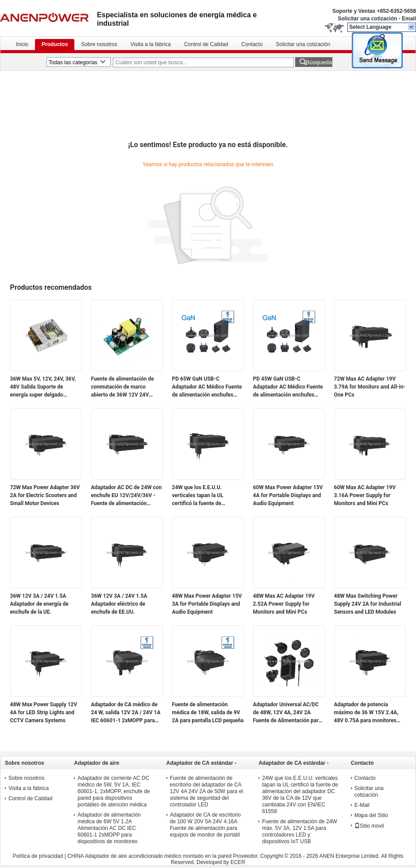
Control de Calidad (206, 44)
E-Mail (362, 805)
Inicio (22, 44)
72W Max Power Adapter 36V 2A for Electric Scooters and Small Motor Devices (45, 495)
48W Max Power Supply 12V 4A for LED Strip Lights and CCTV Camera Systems (44, 712)
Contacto (252, 44)
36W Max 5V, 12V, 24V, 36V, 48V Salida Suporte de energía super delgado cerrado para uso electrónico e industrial (44, 387)
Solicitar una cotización (367, 19)
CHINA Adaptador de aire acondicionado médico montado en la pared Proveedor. (164, 856)
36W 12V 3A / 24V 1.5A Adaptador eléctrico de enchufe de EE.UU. (119, 604)
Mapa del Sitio (371, 815)
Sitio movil (369, 826)
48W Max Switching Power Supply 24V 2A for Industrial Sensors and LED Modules (368, 604)
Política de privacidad (38, 856)
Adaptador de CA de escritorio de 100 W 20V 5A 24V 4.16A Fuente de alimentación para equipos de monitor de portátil (205, 825)
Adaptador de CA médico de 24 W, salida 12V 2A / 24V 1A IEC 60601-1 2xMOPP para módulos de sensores (126, 713)
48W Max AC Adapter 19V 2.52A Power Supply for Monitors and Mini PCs (284, 604)
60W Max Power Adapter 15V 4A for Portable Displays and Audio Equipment (288, 495)
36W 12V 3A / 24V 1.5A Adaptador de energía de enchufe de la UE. (39, 604)
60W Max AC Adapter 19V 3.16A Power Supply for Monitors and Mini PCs (365, 495)
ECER (238, 862)
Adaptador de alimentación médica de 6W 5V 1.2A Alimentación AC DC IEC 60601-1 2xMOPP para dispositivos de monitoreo (109, 828)
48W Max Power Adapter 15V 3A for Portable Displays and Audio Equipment (207, 604)
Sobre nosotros (99, 44)
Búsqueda (319, 62)
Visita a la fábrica (151, 44)
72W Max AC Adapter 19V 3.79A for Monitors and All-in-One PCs (370, 387)
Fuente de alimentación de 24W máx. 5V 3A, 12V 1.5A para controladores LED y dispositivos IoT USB (299, 831)
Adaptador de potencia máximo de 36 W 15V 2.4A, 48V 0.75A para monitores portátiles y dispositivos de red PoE (366, 713)
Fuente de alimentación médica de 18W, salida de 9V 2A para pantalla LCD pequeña (208, 712)
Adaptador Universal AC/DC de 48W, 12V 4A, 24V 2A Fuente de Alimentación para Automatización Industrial (287, 713)
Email (409, 19)
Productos (55, 44)
